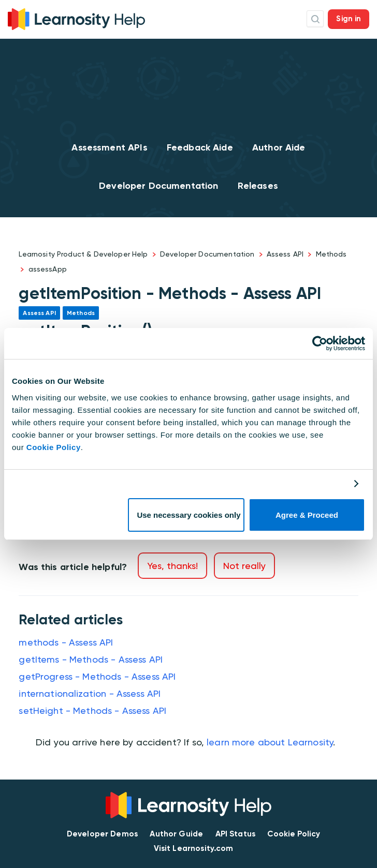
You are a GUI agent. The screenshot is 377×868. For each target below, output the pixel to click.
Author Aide (279, 147)
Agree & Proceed (307, 515)
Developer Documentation (158, 186)
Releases (258, 186)
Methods (331, 254)
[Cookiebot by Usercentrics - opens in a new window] (320, 343)
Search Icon (315, 19)
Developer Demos (102, 834)
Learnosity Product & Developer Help (83, 254)
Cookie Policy (54, 447)
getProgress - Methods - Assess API (97, 676)
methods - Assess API (66, 642)
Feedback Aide (200, 147)
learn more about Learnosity (270, 742)
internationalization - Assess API (90, 693)
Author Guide (176, 834)
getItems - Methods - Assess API (91, 659)
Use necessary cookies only (189, 515)
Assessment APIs (109, 147)
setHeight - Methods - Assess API (92, 710)
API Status (236, 834)
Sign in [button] (349, 19)
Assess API (285, 254)
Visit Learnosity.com (194, 848)
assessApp (48, 269)
